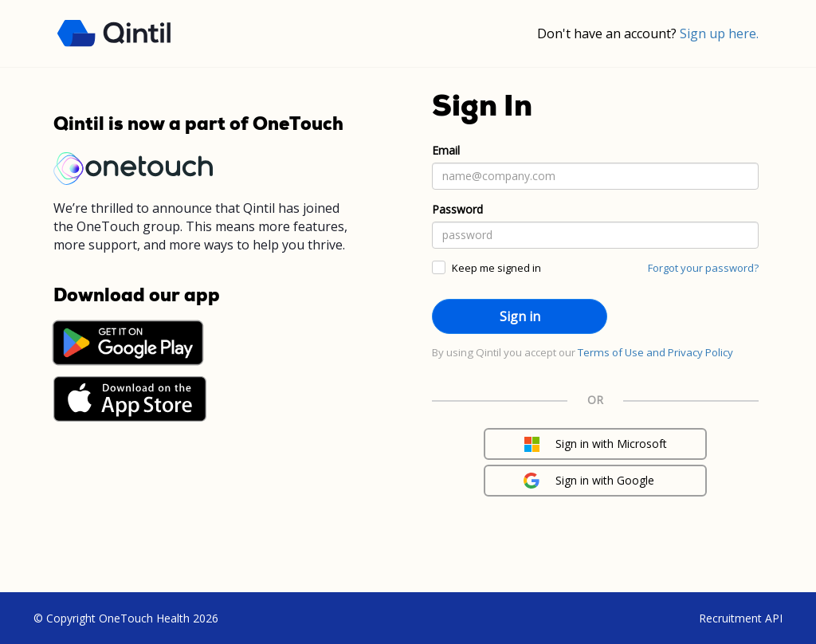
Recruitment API (741, 618)
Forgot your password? (703, 268)
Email (446, 150)
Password (457, 209)
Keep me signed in (496, 268)
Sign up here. (719, 33)
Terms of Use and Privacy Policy (655, 352)
